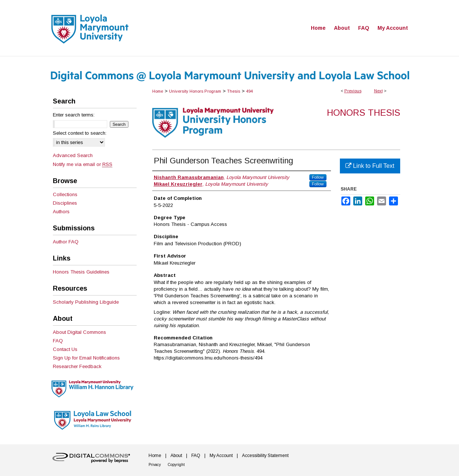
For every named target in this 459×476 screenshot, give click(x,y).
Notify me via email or (83, 164)
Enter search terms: (74, 115)
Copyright (176, 465)
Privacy (155, 465)
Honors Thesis (364, 113)
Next (378, 91)
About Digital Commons (79, 332)
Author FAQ (66, 242)
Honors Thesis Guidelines (81, 272)
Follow (318, 177)
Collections (65, 194)
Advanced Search (73, 155)
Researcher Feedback (77, 366)
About (176, 456)
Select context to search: (80, 133)
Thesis (234, 91)
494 (249, 91)
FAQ (58, 341)
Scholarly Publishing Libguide (86, 302)
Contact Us (65, 349)
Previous (353, 91)
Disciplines (65, 203)
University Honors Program (195, 91)
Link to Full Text (370, 166)
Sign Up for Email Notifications (86, 358)
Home (158, 91)
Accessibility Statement (265, 456)
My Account (221, 456)
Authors (61, 212)
